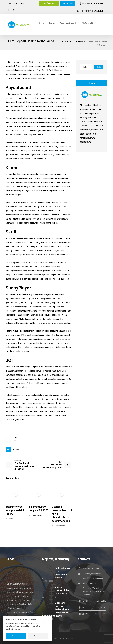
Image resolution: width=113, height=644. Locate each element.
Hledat (99, 67)
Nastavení (38, 636)
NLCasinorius (22, 155)
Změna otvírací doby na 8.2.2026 (62, 590)
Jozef (15, 438)
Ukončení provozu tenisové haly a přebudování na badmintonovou (56, 609)
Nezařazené (17, 450)
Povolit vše (16, 636)
